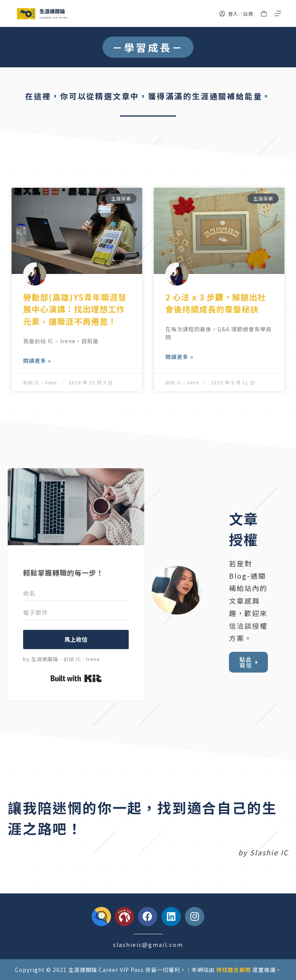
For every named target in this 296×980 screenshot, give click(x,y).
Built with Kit (76, 678)
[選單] (278, 13)
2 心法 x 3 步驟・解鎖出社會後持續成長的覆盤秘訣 (216, 303)
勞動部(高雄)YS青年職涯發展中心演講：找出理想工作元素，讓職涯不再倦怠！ (75, 309)
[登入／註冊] (236, 14)
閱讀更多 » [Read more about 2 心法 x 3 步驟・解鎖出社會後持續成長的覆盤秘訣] (179, 357)
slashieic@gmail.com (148, 945)
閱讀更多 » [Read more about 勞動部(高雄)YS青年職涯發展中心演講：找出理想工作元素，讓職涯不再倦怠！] (37, 361)
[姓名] (76, 593)
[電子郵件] (76, 613)
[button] (148, 47)
